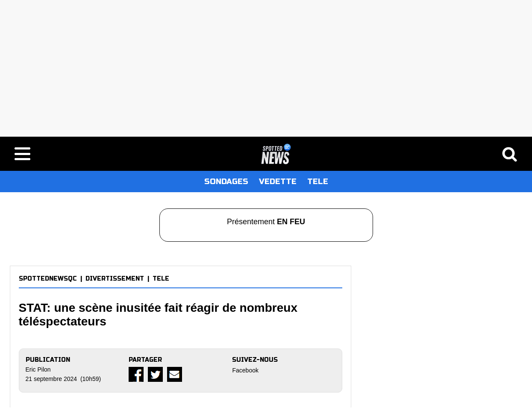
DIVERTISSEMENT (115, 279)
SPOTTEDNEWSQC (48, 279)
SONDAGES (226, 182)
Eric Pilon (38, 369)
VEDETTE (278, 182)
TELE (318, 182)
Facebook (245, 370)
